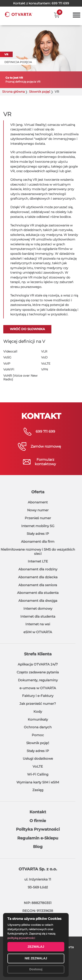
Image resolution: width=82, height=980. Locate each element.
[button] (57, 15)
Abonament (38, 502)
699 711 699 (60, 3)
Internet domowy (38, 608)
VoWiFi (9, 369)
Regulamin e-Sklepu (38, 838)
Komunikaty (38, 719)
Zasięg (38, 790)
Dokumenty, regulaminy (38, 680)
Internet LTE (38, 561)
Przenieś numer (38, 518)
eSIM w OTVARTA (38, 632)
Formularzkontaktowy (45, 462)
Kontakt (38, 812)
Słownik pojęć (38, 743)
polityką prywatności (21, 938)
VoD (44, 357)
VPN (44, 369)
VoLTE (46, 363)
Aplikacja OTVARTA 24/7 (38, 664)
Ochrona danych (38, 727)
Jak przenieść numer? (38, 704)
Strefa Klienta (38, 654)
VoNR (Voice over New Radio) (20, 378)
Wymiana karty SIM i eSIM (38, 782)
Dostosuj (36, 969)
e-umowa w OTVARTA (38, 688)
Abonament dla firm (38, 542)
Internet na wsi (38, 624)
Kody (38, 711)
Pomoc (38, 735)
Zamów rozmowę (46, 446)
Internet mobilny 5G (38, 526)
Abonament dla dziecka (38, 577)
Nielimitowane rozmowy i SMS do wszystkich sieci (38, 551)
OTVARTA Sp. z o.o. (38, 869)
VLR (44, 351)
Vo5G (7, 357)
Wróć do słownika (27, 329)
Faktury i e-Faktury (38, 696)
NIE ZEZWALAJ (36, 958)
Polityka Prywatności (38, 829)
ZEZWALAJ (36, 947)
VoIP (7, 363)
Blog (38, 847)
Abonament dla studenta (38, 593)
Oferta (38, 492)
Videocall (10, 351)
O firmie (38, 821)
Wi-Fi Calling (38, 774)
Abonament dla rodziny (38, 569)
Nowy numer (38, 510)
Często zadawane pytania (38, 672)
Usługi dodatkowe (38, 759)
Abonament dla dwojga (38, 601)
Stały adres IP (38, 534)
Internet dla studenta (38, 616)
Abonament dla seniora (38, 585)
